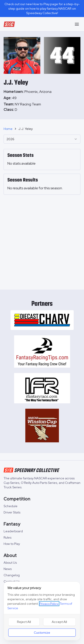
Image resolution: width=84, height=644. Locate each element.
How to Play (12, 544)
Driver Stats (12, 512)
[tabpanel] (42, 107)
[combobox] (42, 139)
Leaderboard (13, 531)
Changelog (12, 575)
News (8, 569)
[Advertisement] (42, 240)
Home (8, 129)
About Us (10, 563)
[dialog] (42, 611)
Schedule (11, 506)
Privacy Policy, (49, 604)
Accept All (59, 622)
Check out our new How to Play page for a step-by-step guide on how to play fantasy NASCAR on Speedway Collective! (42, 9)
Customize (42, 633)
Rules (8, 537)
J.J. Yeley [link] (26, 129)
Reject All (24, 622)
